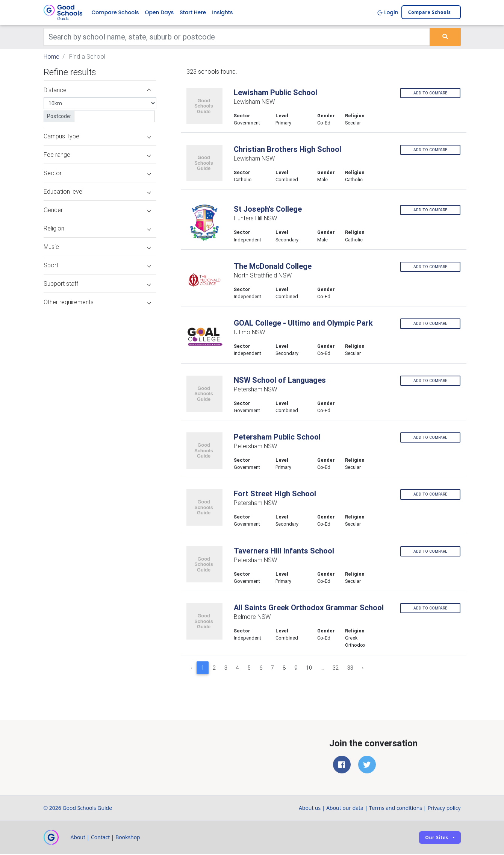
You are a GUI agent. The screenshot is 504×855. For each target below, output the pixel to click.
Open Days (159, 13)
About (78, 838)
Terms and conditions (396, 809)
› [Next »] (363, 669)
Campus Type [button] (97, 137)
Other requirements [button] (97, 303)
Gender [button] (97, 211)
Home (51, 57)
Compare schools (430, 13)
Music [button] (97, 248)
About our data (345, 809)
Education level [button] (97, 193)
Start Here (193, 13)
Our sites (437, 838)
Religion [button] (97, 229)
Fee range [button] (97, 156)
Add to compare (430, 94)
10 (309, 669)
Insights (222, 13)
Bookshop (128, 838)
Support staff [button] (97, 285)
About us (310, 809)
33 (350, 669)
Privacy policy (444, 809)
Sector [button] (97, 174)
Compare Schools (115, 13)
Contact (100, 838)
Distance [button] (97, 91)
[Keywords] (237, 38)
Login (388, 13)
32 (336, 669)
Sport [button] (97, 266)
